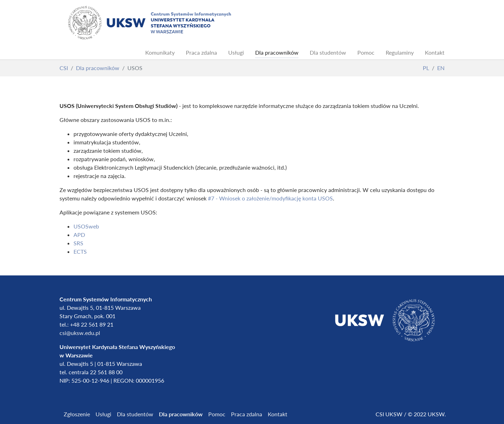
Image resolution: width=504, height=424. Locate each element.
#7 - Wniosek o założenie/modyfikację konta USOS (270, 198)
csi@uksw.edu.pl (80, 333)
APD (79, 235)
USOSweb (86, 226)
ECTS (80, 251)
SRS (78, 243)
